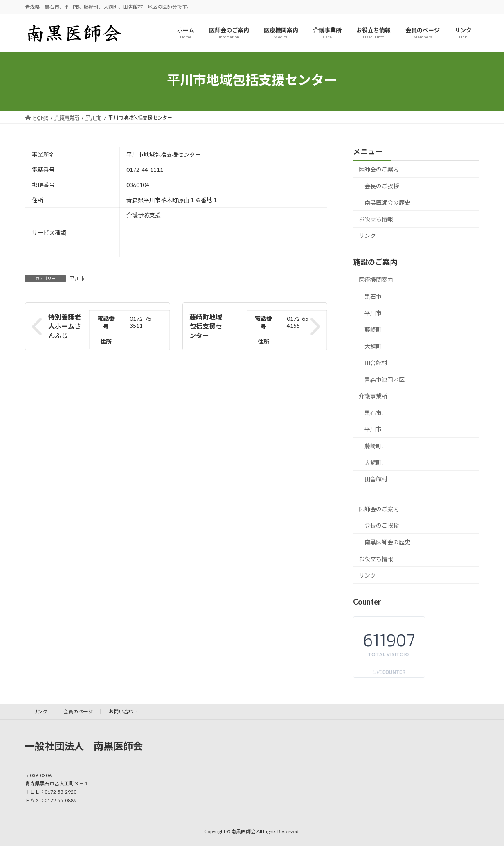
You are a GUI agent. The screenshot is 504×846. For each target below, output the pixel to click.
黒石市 (373, 297)
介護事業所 (373, 396)
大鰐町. (374, 463)
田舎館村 (376, 363)
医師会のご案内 (379, 169)
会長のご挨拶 (382, 186)
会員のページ (78, 712)
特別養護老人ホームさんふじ (65, 326)
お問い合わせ (124, 712)
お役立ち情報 (376, 219)
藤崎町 (373, 330)
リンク (367, 236)
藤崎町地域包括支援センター (206, 326)
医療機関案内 (376, 280)
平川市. (78, 279)
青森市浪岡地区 (385, 380)
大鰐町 (373, 346)
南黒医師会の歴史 (387, 203)
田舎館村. (377, 479)
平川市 (373, 313)
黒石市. (374, 413)
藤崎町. (374, 446)
